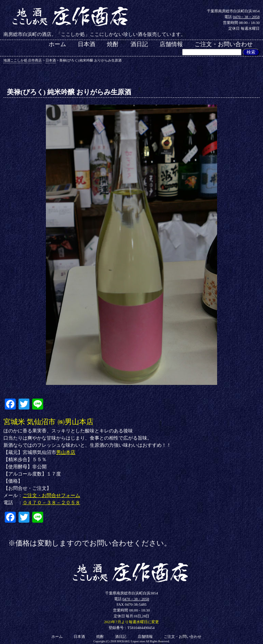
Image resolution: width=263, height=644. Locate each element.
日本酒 (86, 45)
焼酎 (113, 45)
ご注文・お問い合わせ (224, 45)
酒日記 (139, 45)
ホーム (57, 45)
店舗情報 (171, 45)
